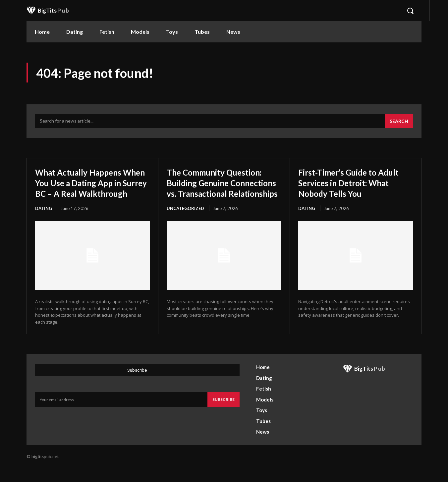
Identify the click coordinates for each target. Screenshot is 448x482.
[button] (410, 11)
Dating (44, 219)
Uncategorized (185, 230)
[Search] (399, 121)
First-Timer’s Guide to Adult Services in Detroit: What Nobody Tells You (351, 183)
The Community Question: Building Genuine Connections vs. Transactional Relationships (222, 193)
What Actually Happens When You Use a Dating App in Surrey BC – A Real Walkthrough (88, 188)
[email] (121, 414)
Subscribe (224, 414)
